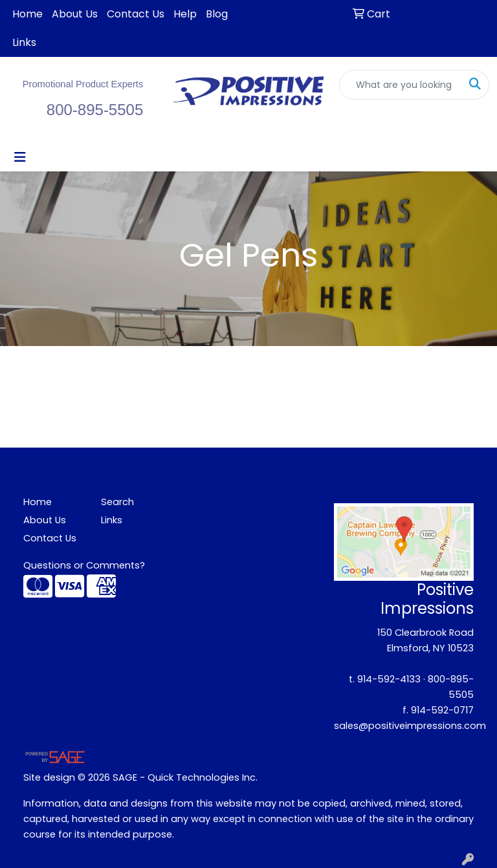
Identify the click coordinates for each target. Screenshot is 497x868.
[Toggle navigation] (20, 157)
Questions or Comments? (84, 565)
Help (185, 14)
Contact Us (136, 14)
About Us (75, 14)
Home (28, 14)
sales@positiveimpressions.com (410, 726)
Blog (217, 14)
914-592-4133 (389, 679)
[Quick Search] (401, 85)
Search (117, 502)
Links (24, 42)
